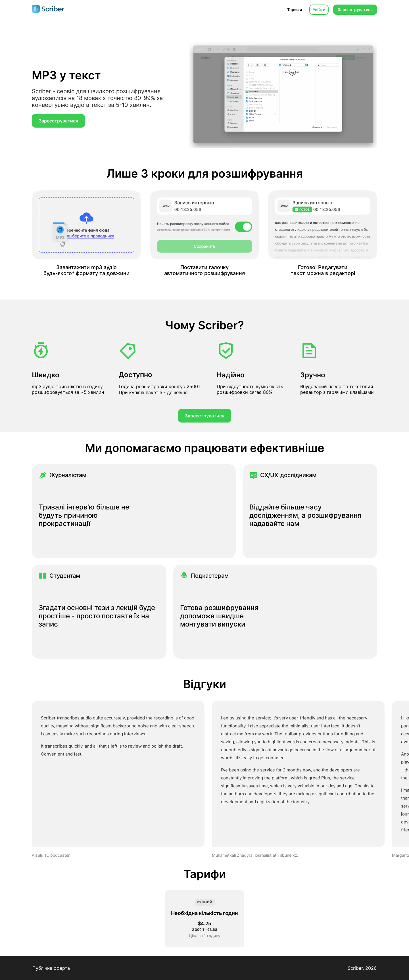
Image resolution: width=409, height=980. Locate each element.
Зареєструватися (355, 10)
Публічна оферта (51, 968)
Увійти (319, 10)
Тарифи (295, 10)
